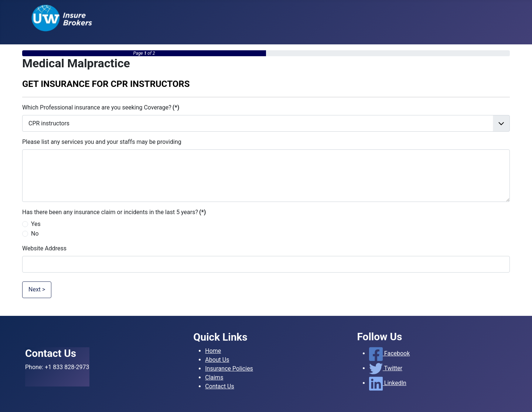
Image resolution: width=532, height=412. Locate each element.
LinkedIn (388, 383)
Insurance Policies (229, 369)
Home (213, 351)
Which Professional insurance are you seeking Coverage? (101, 107)
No (35, 234)
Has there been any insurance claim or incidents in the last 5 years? (114, 212)
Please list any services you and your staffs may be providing (102, 142)
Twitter (386, 368)
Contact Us (220, 386)
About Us (217, 360)
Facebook (390, 353)
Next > (37, 289)
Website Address (44, 248)
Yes (36, 224)
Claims (214, 377)
